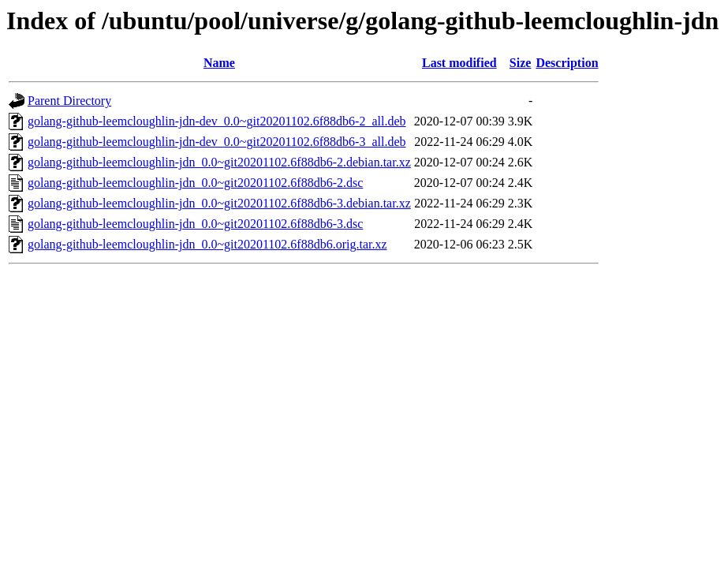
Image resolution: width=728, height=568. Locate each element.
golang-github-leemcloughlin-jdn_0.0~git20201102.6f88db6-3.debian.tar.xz (219, 203)
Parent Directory (69, 101)
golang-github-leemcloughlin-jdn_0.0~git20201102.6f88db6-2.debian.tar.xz (219, 162)
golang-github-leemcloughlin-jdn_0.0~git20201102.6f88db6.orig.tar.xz (207, 244)
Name (219, 63)
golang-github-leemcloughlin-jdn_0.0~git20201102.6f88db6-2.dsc (195, 183)
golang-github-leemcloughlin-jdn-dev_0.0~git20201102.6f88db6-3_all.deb (217, 142)
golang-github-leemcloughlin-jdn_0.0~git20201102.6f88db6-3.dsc (195, 224)
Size (521, 63)
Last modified (459, 63)
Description (567, 63)
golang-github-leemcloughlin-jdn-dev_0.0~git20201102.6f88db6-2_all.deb (217, 121)
